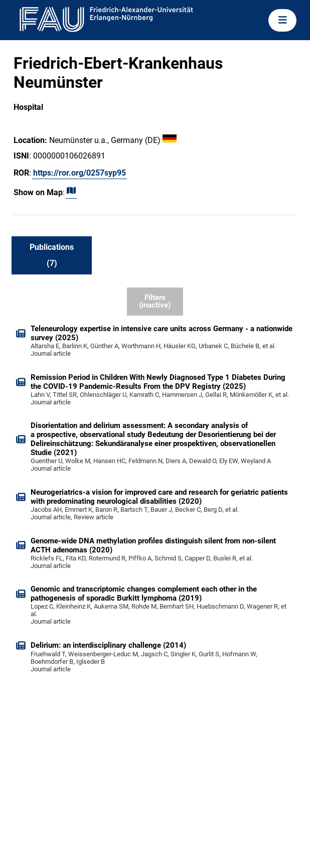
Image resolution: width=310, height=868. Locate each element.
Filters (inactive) (155, 301)
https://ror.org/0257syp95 (80, 173)
